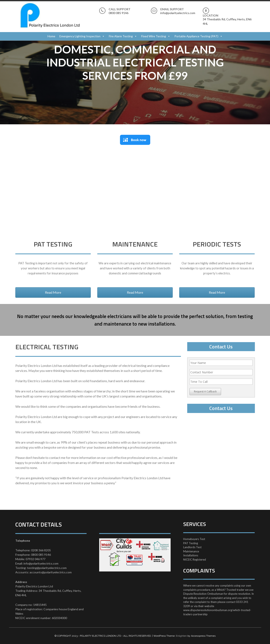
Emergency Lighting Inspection (80, 36)
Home (51, 36)
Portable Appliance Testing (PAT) (196, 36)
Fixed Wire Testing (154, 36)
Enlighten (181, 636)
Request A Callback (205, 391)
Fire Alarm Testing (121, 36)
